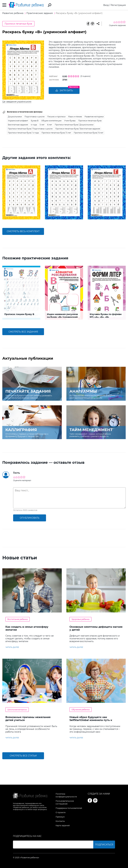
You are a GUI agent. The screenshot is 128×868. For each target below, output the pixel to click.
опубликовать (30, 518)
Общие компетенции (51, 121)
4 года (34, 125)
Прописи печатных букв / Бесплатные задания (78, 129)
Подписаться (104, 845)
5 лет (42, 125)
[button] (4, 192)
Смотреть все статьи (23, 756)
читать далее (12, 647)
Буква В (35, 121)
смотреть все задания (23, 332)
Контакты (60, 821)
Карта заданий (63, 825)
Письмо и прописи (56, 117)
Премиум (60, 817)
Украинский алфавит (18, 121)
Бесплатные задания (18, 125)
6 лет (50, 125)
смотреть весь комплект (23, 231)
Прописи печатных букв (18, 24)
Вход (106, 5)
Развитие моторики (94, 117)
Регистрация (118, 5)
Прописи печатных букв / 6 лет (89, 133)
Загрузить (64, 90)
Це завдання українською (17, 102)
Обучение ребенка (81, 710)
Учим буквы (70, 121)
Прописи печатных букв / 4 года (23, 133)
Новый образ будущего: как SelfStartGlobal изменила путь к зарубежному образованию (91, 720)
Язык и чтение (75, 117)
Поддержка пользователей (69, 808)
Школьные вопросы (17, 710)
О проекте (61, 812)
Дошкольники (15, 117)
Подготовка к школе (35, 117)
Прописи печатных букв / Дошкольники (74, 125)
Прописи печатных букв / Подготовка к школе (30, 129)
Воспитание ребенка (18, 619)
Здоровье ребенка (80, 619)
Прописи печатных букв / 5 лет (56, 133)
